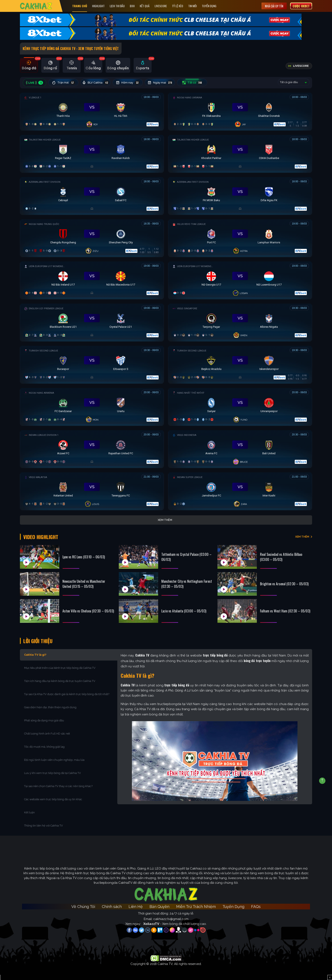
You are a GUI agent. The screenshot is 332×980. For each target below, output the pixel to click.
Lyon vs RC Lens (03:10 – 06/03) (84, 557)
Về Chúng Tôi (83, 907)
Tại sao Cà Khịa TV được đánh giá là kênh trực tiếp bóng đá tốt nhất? (67, 694)
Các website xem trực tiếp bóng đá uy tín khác (53, 799)
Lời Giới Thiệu (38, 641)
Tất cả (192, 83)
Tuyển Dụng (209, 6)
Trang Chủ (80, 6)
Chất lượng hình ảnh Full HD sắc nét (47, 734)
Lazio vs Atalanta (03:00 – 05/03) (184, 611)
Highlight (98, 6)
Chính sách (112, 907)
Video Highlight (41, 537)
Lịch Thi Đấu (117, 6)
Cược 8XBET (301, 6)
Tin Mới (192, 6)
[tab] (29, 65)
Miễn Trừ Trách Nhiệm (196, 907)
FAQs (256, 907)
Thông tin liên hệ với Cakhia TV (44, 826)
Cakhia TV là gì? (35, 655)
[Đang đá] (92, 111)
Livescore (161, 6)
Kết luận (29, 812)
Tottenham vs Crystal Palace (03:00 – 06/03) (186, 557)
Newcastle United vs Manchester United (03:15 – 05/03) (84, 584)
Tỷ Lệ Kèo (178, 6)
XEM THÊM (302, 537)
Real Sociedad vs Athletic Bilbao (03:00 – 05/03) (281, 557)
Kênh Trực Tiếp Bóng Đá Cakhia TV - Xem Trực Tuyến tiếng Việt (71, 49)
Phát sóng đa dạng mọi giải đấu (44, 720)
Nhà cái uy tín (274, 6)
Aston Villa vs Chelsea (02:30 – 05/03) (88, 611)
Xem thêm (165, 520)
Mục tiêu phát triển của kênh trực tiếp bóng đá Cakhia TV (60, 668)
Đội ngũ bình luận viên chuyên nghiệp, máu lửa (54, 760)
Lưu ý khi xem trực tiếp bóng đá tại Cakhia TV (53, 773)
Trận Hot (63, 83)
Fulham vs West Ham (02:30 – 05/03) (285, 611)
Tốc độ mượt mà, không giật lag (44, 747)
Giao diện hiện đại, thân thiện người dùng (50, 707)
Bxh (132, 6)
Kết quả (145, 6)
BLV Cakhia (95, 83)
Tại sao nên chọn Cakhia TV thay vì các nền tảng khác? (58, 786)
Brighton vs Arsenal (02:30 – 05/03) (284, 584)
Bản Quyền (159, 907)
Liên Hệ (136, 907)
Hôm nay (128, 83)
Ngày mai (160, 83)
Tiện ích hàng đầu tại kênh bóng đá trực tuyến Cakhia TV (60, 681)
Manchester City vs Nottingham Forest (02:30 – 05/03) (187, 584)
